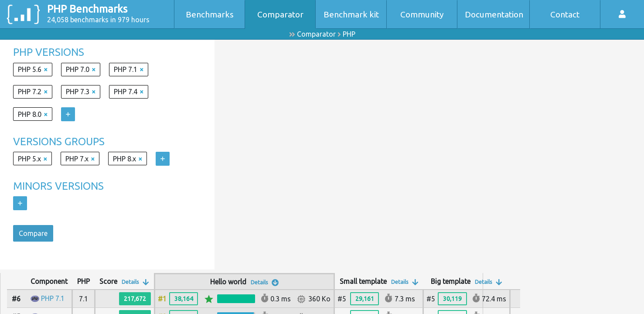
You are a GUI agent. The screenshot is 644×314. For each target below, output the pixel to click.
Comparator (280, 14)
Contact (565, 14)
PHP (349, 34)
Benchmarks (210, 14)
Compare (33, 233)
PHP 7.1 (53, 298)
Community (422, 14)
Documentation (494, 14)
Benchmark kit (351, 14)
